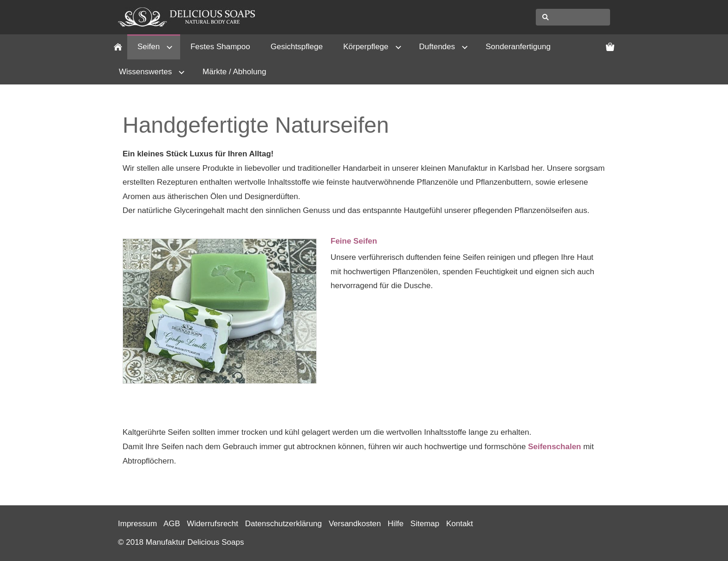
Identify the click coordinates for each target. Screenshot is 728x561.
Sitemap (425, 524)
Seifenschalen (554, 447)
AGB (172, 524)
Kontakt (460, 524)
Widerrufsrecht (213, 524)
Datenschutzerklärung (283, 524)
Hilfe (396, 524)
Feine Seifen (354, 241)
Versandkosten (355, 524)
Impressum (137, 524)
